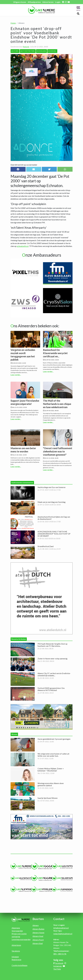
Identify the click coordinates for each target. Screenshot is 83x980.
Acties (15, 51)
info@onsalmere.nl (61, 928)
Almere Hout (38, 936)
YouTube (57, 969)
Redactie (26, 47)
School (52, 51)
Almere (36, 925)
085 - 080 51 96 (60, 954)
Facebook (59, 963)
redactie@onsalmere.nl (63, 934)
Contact (59, 919)
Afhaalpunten (34, 2)
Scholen (41, 51)
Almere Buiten (38, 929)
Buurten (38, 919)
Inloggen (15, 957)
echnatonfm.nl (23, 246)
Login (58, 2)
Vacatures (16, 951)
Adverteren (48, 2)
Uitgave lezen (20, 2)
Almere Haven (38, 933)
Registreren (16, 960)
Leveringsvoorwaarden (21, 939)
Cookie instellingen (20, 965)
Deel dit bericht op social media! (24, 165)
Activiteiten (28, 51)
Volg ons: (58, 960)
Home (13, 23)
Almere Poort (38, 940)
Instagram (58, 966)
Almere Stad (38, 943)
